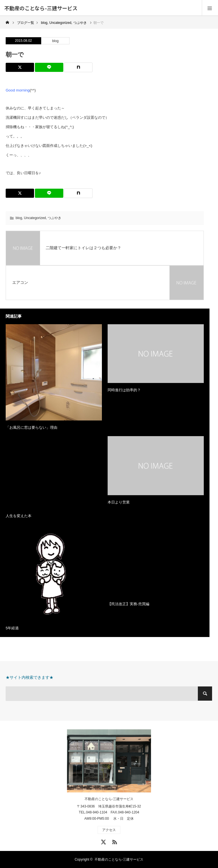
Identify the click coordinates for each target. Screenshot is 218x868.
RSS (114, 841)
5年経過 (12, 628)
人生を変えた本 (19, 516)
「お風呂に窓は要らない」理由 (32, 427)
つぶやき (54, 218)
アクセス (109, 830)
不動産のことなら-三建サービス (41, 8)
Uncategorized (35, 218)
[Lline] (49, 67)
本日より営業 (119, 502)
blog (55, 41)
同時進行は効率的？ (124, 390)
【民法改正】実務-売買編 (128, 604)
